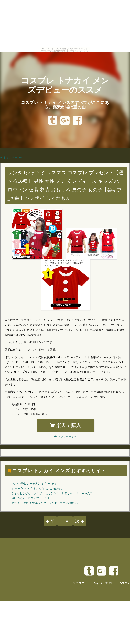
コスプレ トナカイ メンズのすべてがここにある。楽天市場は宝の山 (65, 105)
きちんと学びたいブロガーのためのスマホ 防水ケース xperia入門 (52, 493)
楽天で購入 (66, 425)
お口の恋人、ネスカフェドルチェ (32, 498)
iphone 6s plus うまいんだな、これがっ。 (37, 489)
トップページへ (11, 157)
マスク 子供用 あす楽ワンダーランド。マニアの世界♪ (45, 503)
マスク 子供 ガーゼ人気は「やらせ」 (34, 484)
